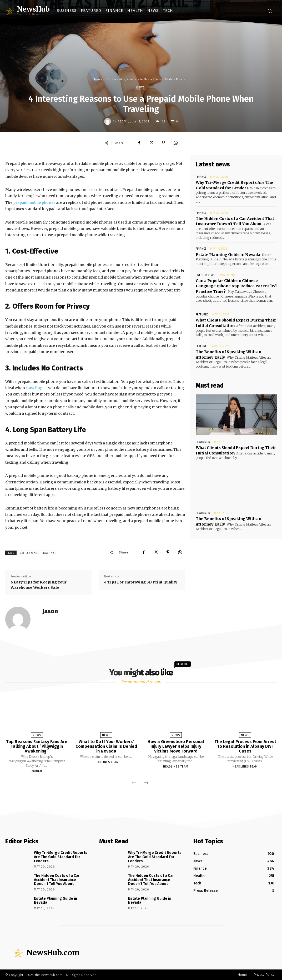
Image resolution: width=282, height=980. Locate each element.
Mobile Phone (28, 553)
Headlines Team (106, 762)
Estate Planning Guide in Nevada (228, 253)
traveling (34, 388)
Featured (202, 312)
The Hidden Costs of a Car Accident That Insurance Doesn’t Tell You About (235, 220)
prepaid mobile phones (34, 202)
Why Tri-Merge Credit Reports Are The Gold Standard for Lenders (61, 857)
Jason (121, 122)
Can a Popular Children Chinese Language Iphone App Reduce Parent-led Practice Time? (236, 284)
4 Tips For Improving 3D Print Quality (141, 582)
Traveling (48, 553)
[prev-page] (134, 783)
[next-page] (146, 783)
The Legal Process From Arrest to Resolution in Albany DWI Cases (245, 746)
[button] (270, 11)
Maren (37, 771)
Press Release (206, 273)
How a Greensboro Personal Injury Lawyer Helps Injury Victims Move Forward (176, 746)
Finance (201, 177)
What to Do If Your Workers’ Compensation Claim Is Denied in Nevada (106, 746)
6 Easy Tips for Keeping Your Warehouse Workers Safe (39, 585)
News (98, 79)
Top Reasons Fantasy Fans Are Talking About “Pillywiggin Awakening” (37, 746)
